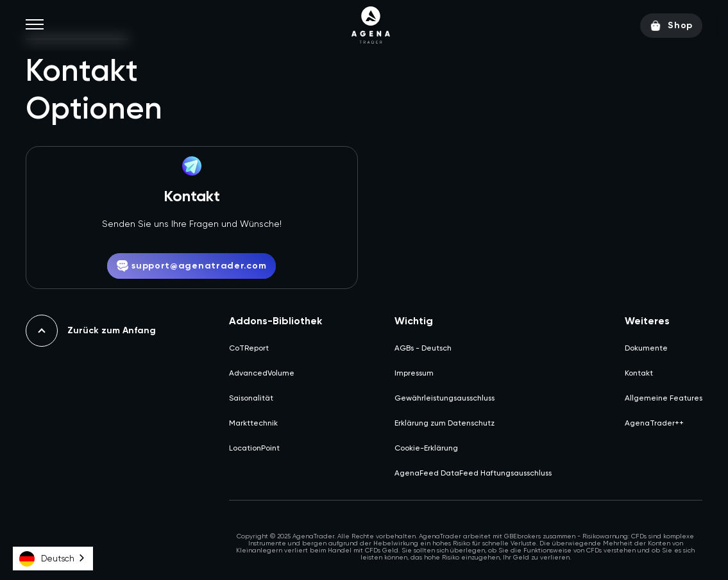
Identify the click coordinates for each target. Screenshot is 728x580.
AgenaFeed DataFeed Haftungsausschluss (473, 473)
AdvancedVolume (262, 373)
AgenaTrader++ (654, 423)
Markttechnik (253, 423)
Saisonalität (251, 398)
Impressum (414, 373)
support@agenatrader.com (191, 266)
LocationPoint (254, 448)
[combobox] (53, 559)
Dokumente (646, 348)
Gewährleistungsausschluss (444, 398)
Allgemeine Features (664, 398)
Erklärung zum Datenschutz (444, 423)
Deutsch (47, 559)
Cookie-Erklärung (426, 448)
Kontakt (639, 373)
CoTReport (249, 348)
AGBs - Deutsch (423, 348)
